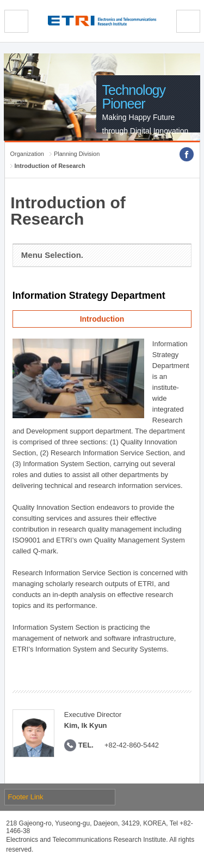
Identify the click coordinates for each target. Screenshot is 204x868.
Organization (27, 154)
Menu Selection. (52, 255)
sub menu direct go (0, 0)
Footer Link (26, 797)
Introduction (102, 319)
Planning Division (77, 154)
